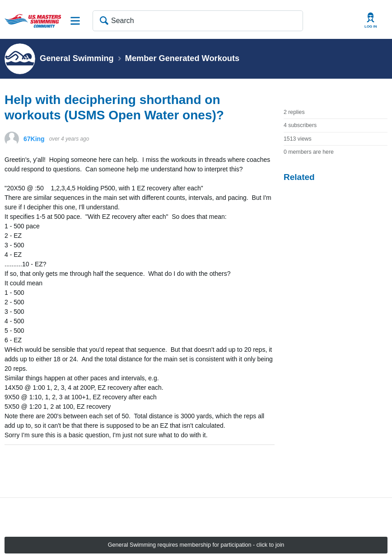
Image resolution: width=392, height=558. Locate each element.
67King (34, 139)
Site (75, 21)
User (371, 21)
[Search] (198, 21)
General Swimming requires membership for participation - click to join (196, 545)
